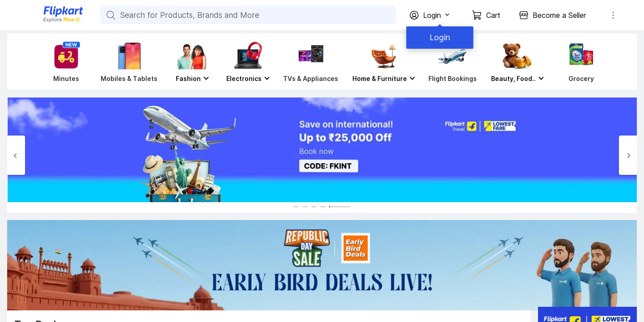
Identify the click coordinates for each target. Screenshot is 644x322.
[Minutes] (64, 62)
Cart (493, 15)
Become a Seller (559, 15)
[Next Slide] (628, 155)
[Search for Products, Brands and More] (110, 15)
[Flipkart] (48, 21)
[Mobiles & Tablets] (129, 62)
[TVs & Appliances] (311, 62)
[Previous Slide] (16, 155)
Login (438, 37)
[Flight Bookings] (453, 62)
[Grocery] (579, 62)
